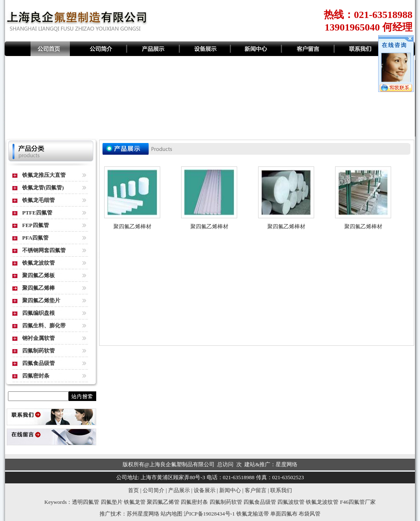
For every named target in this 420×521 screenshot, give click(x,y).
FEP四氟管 (36, 225)
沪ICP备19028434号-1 (209, 514)
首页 (133, 490)
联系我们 (281, 490)
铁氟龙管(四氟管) (43, 188)
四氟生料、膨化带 (44, 326)
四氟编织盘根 (38, 313)
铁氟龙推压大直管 (44, 175)
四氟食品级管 (38, 363)
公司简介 (154, 490)
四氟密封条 (36, 376)
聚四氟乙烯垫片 (41, 300)
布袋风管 (310, 514)
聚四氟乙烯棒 (38, 288)
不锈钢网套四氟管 (44, 250)
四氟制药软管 (38, 351)
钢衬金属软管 (38, 338)
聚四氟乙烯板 (38, 275)
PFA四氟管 (35, 238)
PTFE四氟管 (37, 213)
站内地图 (172, 514)
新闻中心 (230, 490)
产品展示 (179, 490)
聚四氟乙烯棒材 (132, 226)
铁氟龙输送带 (253, 514)
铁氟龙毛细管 (38, 200)
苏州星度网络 (143, 514)
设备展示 (205, 490)
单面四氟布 (284, 514)
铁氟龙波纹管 (38, 263)
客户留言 (256, 490)
